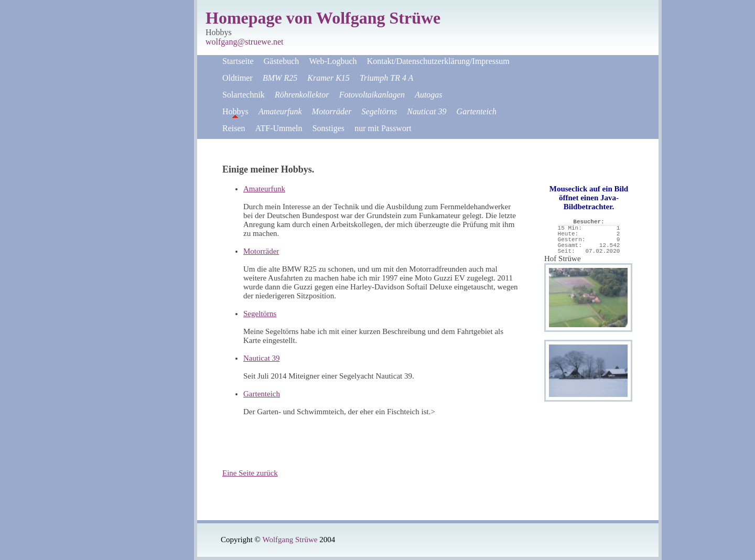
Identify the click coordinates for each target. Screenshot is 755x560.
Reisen (234, 128)
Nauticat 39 (262, 358)
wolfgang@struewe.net (244, 42)
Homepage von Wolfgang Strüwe (323, 18)
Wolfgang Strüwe (290, 540)
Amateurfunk (264, 189)
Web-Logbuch (333, 61)
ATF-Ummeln (279, 128)
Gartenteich (262, 394)
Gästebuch (282, 61)
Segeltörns (260, 314)
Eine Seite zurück (250, 473)
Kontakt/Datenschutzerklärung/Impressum (438, 61)
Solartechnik (244, 95)
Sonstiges (328, 128)
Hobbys (235, 111)
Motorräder (261, 251)
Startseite (238, 61)
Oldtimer (238, 78)
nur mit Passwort (383, 128)
